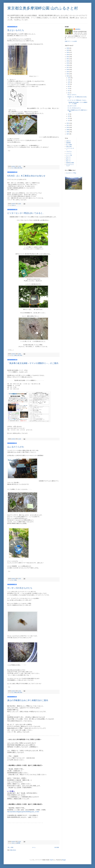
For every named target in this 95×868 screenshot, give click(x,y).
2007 (68, 134)
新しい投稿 (11, 847)
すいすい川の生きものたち (20, 588)
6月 (69, 91)
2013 (68, 76)
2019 (68, 63)
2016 (68, 69)
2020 (68, 61)
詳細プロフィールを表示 (71, 41)
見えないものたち (16, 30)
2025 (68, 50)
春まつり (68, 161)
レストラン (69, 153)
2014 (68, 74)
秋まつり (68, 159)
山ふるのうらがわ (16, 447)
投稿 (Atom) (13, 850)
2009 (68, 130)
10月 (69, 82)
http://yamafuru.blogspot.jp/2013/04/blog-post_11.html (23, 812)
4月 (69, 114)
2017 (68, 67)
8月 (69, 86)
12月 (69, 78)
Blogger (64, 860)
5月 (69, 93)
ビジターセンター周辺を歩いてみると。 (26, 213)
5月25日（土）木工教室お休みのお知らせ (26, 176)
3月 (69, 116)
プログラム (69, 152)
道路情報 (18, 843)
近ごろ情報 (14, 168)
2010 (68, 127)
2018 (68, 65)
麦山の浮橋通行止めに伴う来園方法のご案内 (28, 700)
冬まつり (68, 157)
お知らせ (14, 205)
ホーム (34, 847)
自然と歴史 (20, 168)
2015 (68, 72)
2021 (68, 59)
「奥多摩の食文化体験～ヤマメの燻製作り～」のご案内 (33, 363)
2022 (68, 57)
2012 (68, 123)
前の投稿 (57, 847)
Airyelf (51, 860)
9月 (69, 84)
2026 (68, 48)
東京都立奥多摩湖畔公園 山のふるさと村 (43, 8)
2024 (68, 52)
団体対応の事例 (70, 163)
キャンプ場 (69, 155)
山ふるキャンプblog (71, 173)
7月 (69, 89)
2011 (68, 125)
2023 (68, 55)
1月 (69, 121)
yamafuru (78, 29)
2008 (68, 132)
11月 (69, 80)
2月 (69, 118)
